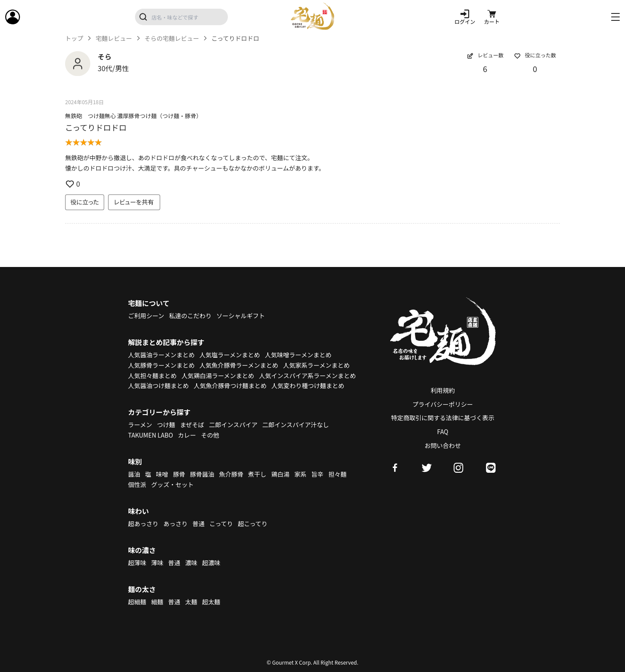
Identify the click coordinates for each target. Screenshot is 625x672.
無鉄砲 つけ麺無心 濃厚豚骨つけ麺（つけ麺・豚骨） (133, 116)
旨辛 (317, 474)
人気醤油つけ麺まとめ (158, 385)
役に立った (85, 202)
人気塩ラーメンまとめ (230, 355)
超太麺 (211, 602)
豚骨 (179, 474)
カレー (187, 435)
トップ (74, 38)
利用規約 (443, 390)
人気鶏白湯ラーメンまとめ (218, 376)
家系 (300, 474)
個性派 (137, 484)
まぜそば (192, 425)
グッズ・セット (172, 484)
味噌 (162, 474)
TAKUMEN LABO (151, 435)
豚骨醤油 (202, 474)
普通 (198, 524)
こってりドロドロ (96, 127)
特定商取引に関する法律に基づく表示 (443, 418)
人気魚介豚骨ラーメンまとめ (239, 365)
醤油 (134, 474)
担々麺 (337, 474)
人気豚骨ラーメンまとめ (161, 365)
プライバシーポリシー (443, 404)
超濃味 (211, 563)
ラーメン (140, 425)
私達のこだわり (190, 316)
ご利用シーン (146, 316)
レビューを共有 (134, 202)
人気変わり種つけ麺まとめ (308, 385)
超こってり (253, 524)
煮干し (257, 474)
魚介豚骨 (231, 474)
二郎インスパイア (233, 425)
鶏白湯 (280, 474)
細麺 (157, 602)
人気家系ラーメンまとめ (316, 365)
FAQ (443, 432)
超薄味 (137, 563)
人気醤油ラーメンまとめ (161, 355)
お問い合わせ (443, 445)
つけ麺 (166, 425)
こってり (221, 524)
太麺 (191, 602)
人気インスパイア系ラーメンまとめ (308, 376)
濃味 (191, 563)
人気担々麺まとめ (152, 376)
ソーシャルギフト (241, 316)
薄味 (157, 563)
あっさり (175, 524)
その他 (210, 435)
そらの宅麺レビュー (172, 38)
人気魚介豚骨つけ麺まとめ (230, 385)
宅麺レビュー (114, 38)
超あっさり (143, 524)
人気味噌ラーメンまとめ (298, 355)
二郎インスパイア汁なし (296, 425)
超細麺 (137, 602)
